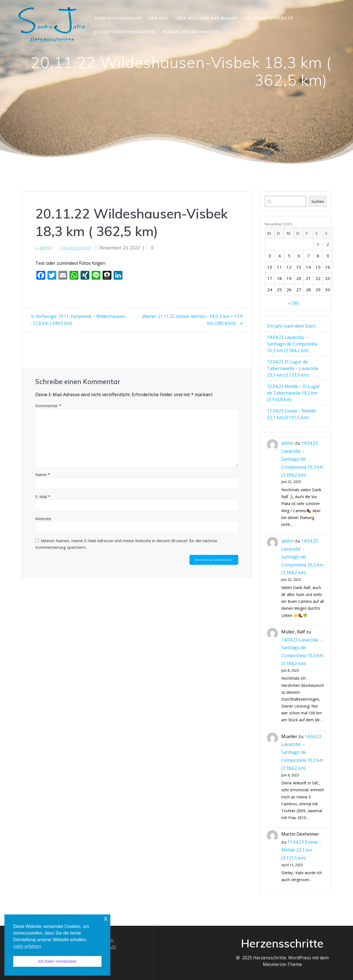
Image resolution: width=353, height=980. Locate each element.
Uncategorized (76, 248)
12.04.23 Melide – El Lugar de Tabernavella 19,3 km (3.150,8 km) (294, 393)
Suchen (318, 201)
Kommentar (48, 405)
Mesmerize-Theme (282, 964)
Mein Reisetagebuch (118, 18)
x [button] (106, 918)
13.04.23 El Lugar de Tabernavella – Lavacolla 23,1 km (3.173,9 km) (292, 368)
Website (43, 518)
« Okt (294, 303)
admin (46, 248)
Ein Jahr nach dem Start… (293, 326)
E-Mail (43, 496)
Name (43, 474)
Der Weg (158, 18)
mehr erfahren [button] (27, 946)
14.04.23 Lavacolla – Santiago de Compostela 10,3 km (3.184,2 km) (292, 344)
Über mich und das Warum (206, 18)
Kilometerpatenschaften (125, 32)
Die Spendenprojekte (269, 18)
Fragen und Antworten (191, 32)
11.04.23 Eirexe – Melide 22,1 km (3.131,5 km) (301, 850)
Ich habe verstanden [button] (57, 961)
